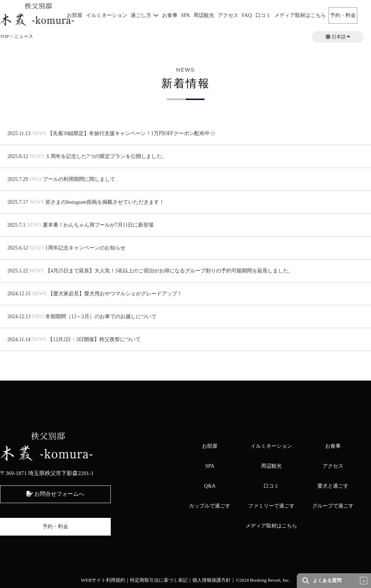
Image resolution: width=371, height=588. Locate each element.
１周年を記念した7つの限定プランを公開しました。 (106, 156)
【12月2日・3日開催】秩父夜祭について (94, 339)
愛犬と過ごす (333, 486)
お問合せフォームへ (55, 494)
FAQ (247, 15)
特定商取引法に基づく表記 (159, 580)
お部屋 (75, 15)
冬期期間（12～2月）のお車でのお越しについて (101, 317)
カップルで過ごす (210, 506)
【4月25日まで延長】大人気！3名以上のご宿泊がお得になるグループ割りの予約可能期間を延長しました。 (169, 271)
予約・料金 (343, 15)
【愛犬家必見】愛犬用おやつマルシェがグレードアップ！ (115, 294)
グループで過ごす (333, 506)
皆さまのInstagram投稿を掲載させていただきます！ (105, 202)
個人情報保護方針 (212, 580)
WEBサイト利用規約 (103, 580)
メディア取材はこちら (300, 15)
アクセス (228, 15)
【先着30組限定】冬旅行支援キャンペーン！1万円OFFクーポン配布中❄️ (132, 133)
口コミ (263, 15)
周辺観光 (204, 15)
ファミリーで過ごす (271, 506)
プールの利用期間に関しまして (79, 179)
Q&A (210, 486)
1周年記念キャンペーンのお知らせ (85, 248)
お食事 (170, 15)
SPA (185, 15)
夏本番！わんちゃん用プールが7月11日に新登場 (98, 225)
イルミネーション (107, 15)
